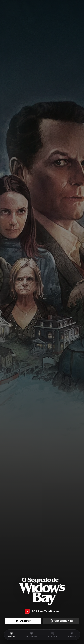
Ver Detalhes (61, 621)
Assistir (23, 621)
